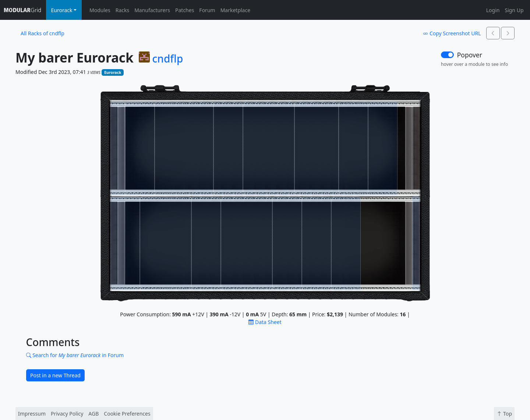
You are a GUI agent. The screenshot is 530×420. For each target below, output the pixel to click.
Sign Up (514, 10)
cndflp (168, 59)
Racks (122, 10)
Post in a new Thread (55, 375)
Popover (470, 55)
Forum (207, 10)
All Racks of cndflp (43, 33)
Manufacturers (152, 10)
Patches (185, 10)
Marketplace (235, 10)
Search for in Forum (75, 355)
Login (493, 10)
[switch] (447, 55)
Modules (100, 10)
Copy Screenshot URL (452, 33)
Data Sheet (265, 322)
